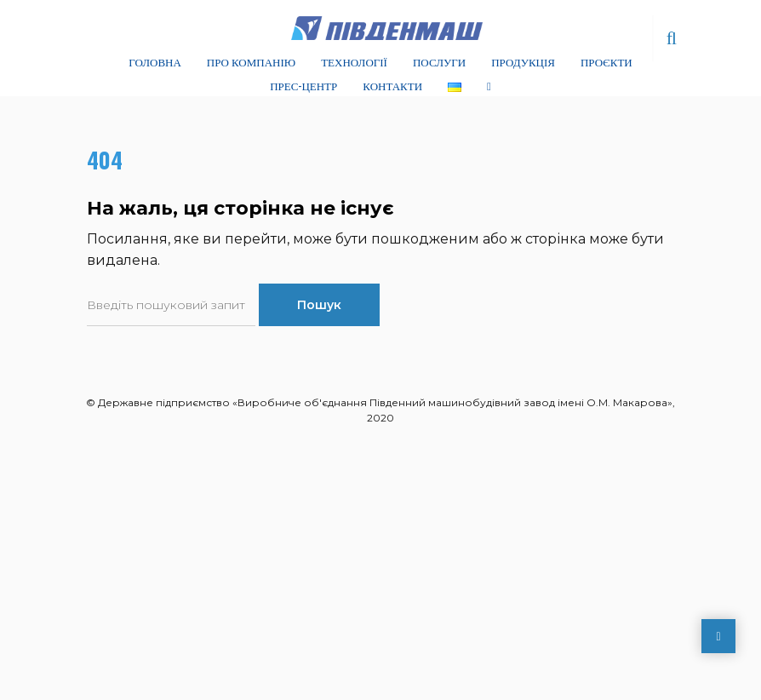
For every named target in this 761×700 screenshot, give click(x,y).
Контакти (392, 85)
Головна (155, 61)
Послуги (439, 61)
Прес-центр (303, 85)
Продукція (523, 61)
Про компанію (251, 61)
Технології (354, 61)
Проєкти (607, 61)
